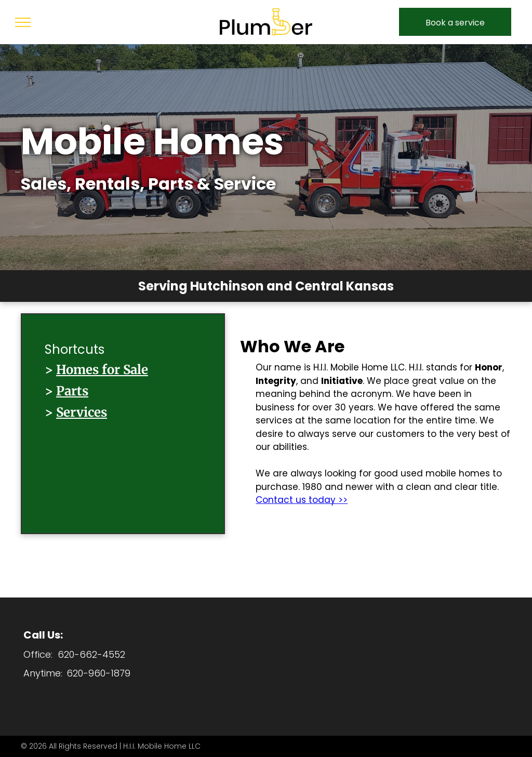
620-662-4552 (91, 654)
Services (82, 412)
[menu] (23, 22)
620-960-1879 (98, 673)
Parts (72, 391)
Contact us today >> (302, 500)
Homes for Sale (102, 370)
